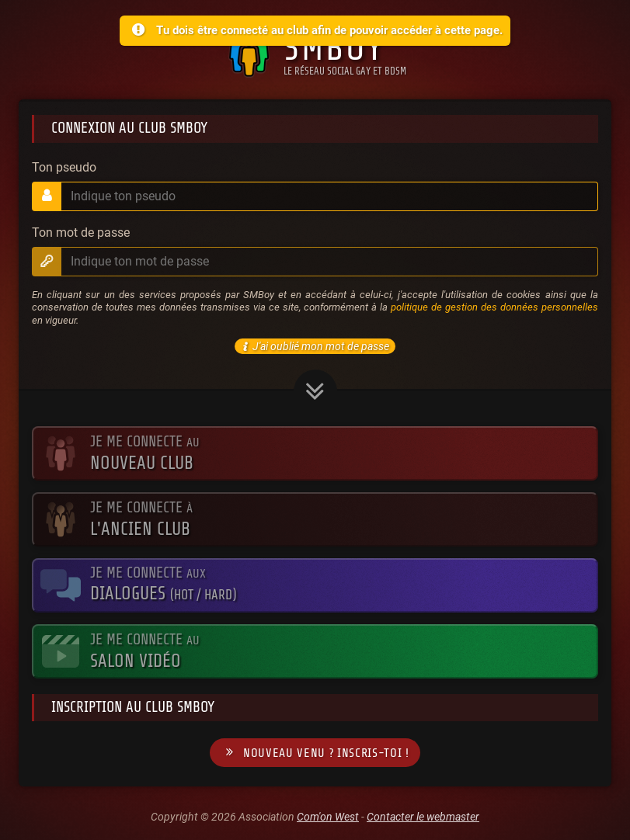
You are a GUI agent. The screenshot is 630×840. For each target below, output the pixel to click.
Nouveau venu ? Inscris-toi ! (315, 753)
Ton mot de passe (81, 233)
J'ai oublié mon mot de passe (314, 346)
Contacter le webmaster (423, 817)
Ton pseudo (64, 168)
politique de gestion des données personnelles (494, 307)
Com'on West (328, 817)
